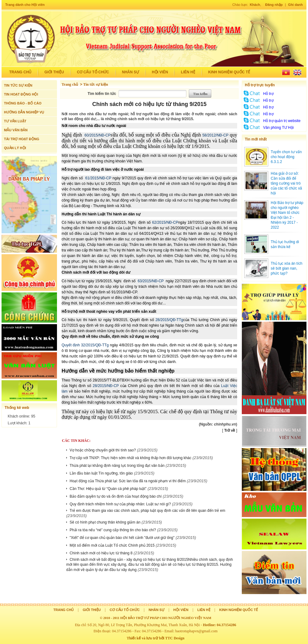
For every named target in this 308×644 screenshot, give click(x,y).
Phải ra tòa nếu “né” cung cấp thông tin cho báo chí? (113, 530)
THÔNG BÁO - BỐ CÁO (23, 103)
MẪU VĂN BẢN (16, 130)
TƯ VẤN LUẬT (15, 121)
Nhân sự (130, 72)
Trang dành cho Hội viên (25, 5)
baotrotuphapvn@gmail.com (196, 631)
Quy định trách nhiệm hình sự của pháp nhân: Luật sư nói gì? (120, 504)
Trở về (230, 430)
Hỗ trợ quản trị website (282, 121)
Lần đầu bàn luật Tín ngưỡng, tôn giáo (101, 473)
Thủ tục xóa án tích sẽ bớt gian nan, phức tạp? (287, 268)
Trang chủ (20, 72)
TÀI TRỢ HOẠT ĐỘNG (22, 139)
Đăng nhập (274, 5)
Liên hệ (188, 72)
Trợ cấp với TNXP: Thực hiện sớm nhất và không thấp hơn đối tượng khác (130, 458)
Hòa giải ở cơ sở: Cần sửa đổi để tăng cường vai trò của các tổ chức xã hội (286, 183)
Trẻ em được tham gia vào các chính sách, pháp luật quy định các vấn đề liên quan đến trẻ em (147, 511)
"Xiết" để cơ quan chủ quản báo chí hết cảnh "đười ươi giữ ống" (122, 538)
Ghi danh (295, 5)
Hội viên (160, 72)
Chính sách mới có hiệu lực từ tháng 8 (101, 553)
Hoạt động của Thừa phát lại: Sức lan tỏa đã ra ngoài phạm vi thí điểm (128, 481)
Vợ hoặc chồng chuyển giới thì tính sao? (103, 450)
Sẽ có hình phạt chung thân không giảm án (105, 522)
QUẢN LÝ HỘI (15, 148)
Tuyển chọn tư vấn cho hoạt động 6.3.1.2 (286, 157)
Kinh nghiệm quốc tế (229, 72)
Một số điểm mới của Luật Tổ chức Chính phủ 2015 (112, 545)
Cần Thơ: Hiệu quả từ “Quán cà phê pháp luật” (108, 489)
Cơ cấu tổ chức (93, 72)
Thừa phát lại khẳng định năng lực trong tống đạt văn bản (117, 466)
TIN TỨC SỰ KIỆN (18, 85)
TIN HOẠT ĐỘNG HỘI (21, 94)
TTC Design (175, 638)
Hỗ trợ (268, 94)
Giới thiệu (54, 72)
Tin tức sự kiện (95, 84)
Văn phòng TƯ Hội (278, 128)
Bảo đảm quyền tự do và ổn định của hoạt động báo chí (116, 496)
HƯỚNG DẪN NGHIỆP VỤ (24, 112)
